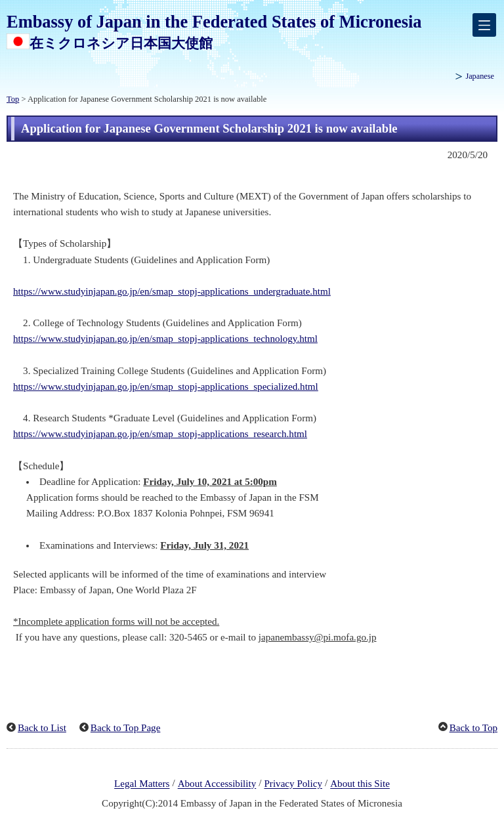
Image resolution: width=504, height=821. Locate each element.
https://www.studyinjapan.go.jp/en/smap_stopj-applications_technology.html (165, 339)
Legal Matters (142, 784)
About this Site (360, 784)
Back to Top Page (126, 728)
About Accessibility (217, 784)
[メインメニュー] (484, 25)
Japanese (480, 76)
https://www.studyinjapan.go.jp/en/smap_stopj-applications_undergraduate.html (172, 291)
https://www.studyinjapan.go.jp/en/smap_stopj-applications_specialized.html (166, 387)
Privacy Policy (293, 784)
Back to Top (473, 728)
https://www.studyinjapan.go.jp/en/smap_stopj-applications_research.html (160, 434)
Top (13, 99)
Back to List (42, 728)
